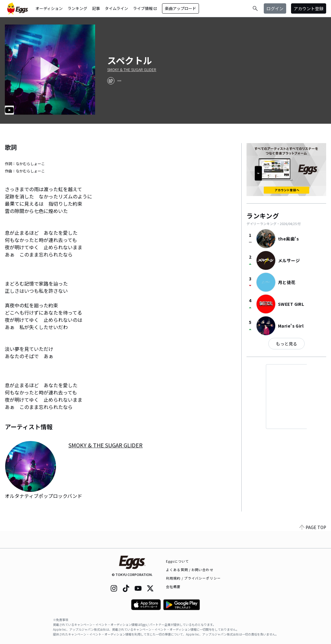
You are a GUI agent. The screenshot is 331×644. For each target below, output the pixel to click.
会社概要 (173, 587)
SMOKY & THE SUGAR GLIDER (132, 70)
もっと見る (286, 344)
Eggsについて (177, 561)
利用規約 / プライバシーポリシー (193, 578)
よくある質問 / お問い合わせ (190, 570)
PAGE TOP (313, 544)
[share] (111, 81)
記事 (96, 8)
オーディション (49, 8)
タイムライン (116, 8)
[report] (119, 81)
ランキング (77, 8)
